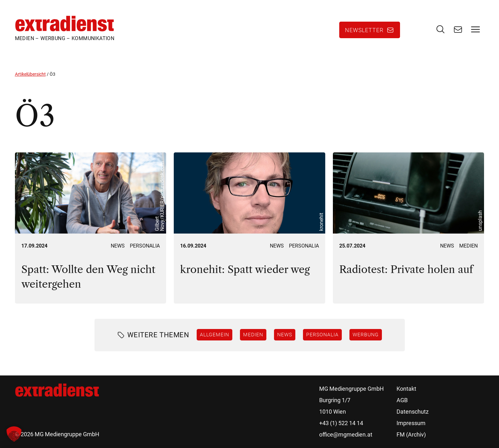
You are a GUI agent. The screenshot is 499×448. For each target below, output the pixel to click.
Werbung (366, 334)
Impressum (411, 423)
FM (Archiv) (411, 434)
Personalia (145, 246)
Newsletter (364, 30)
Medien (468, 246)
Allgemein (214, 334)
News (118, 246)
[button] (14, 434)
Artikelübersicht (30, 74)
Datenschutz (413, 412)
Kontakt (406, 389)
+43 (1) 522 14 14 (341, 423)
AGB (402, 400)
